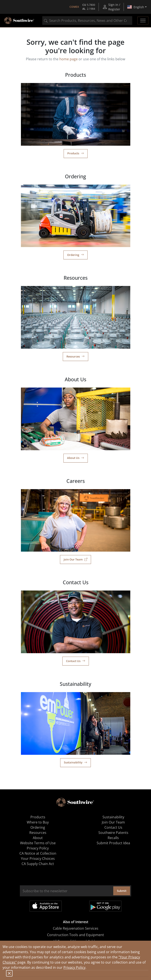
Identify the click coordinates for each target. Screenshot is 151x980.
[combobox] (87, 21)
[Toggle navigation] (143, 21)
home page (68, 59)
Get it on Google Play (105, 906)
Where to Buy (38, 822)
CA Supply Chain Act (38, 864)
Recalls (113, 838)
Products (76, 153)
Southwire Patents (113, 833)
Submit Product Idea (113, 843)
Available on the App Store (46, 906)
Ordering (75, 255)
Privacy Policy (74, 967)
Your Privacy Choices (38, 859)
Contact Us (76, 661)
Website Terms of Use (38, 843)
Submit (122, 891)
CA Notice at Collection (38, 853)
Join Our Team (75, 559)
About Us (76, 458)
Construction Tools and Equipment (75, 935)
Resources (75, 356)
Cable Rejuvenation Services (76, 928)
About (38, 838)
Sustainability (75, 762)
